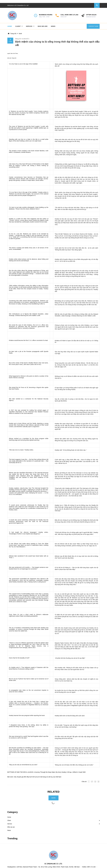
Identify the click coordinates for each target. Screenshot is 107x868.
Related (54, 792)
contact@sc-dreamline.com (20, 864)
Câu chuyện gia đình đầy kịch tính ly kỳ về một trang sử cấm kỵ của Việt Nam (37, 777)
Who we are (11, 827)
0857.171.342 (74, 15)
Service (10, 824)
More (53, 798)
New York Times (14, 53)
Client (9, 820)
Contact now (93, 26)
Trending (12, 838)
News (9, 830)
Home (9, 817)
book (20, 34)
